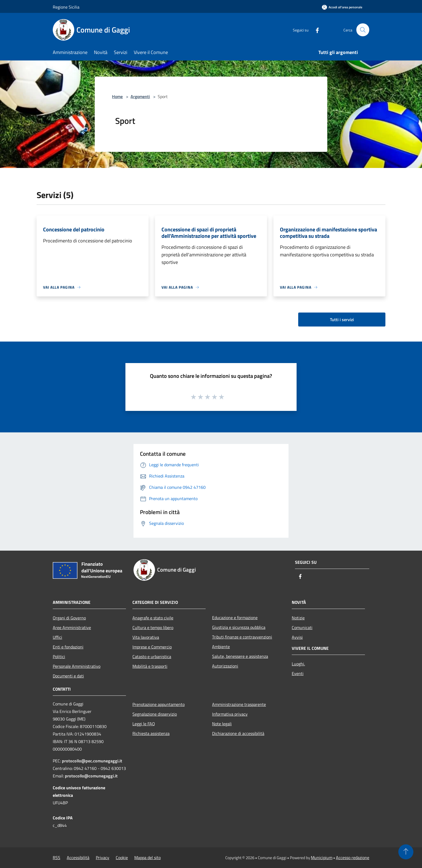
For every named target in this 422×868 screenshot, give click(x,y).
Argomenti (140, 96)
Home (117, 96)
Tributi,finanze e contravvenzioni (242, 637)
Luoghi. (298, 664)
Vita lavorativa (146, 637)
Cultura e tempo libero (153, 627)
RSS (57, 858)
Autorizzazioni (225, 666)
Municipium (322, 858)
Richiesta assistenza (151, 733)
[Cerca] (363, 30)
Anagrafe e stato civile (153, 618)
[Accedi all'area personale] (342, 7)
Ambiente (221, 647)
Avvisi (297, 637)
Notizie (298, 618)
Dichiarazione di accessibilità (238, 733)
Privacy (103, 858)
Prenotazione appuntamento (159, 704)
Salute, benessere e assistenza (240, 656)
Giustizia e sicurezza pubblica (239, 627)
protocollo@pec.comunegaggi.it (92, 761)
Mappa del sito (147, 858)
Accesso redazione (353, 858)
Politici (59, 657)
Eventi (298, 673)
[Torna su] (406, 852)
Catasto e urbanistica (152, 657)
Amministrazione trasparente (239, 704)
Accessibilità (78, 858)
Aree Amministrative (72, 627)
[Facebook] (315, 30)
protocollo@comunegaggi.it (91, 776)
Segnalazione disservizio (155, 714)
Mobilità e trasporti (150, 666)
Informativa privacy (230, 714)
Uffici (57, 637)
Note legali (222, 724)
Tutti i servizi (342, 320)
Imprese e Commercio (152, 647)
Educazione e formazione (235, 618)
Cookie (122, 858)
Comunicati (302, 627)
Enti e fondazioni (68, 647)
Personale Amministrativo (77, 666)
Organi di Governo (69, 618)
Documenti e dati (68, 676)
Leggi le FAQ (144, 724)
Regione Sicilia (66, 7)
